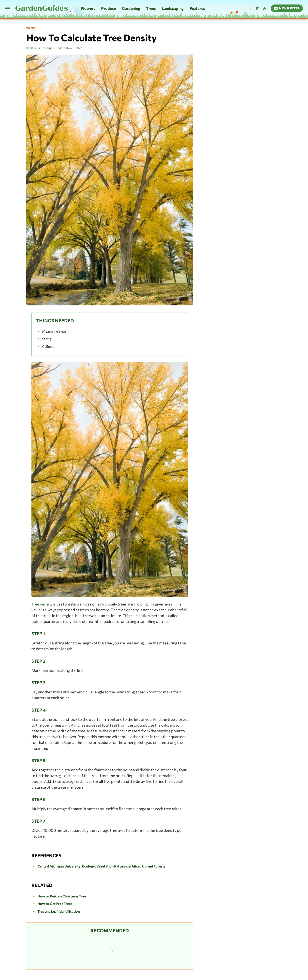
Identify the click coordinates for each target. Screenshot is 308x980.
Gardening (131, 8)
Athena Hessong (41, 48)
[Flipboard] (258, 8)
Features (197, 8)
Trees (151, 8)
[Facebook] (250, 8)
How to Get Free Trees (55, 904)
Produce (109, 8)
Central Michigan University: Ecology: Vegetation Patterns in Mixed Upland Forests (101, 866)
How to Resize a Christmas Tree (62, 896)
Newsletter (287, 8)
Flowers (88, 8)
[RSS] (265, 8)
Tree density (42, 604)
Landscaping (173, 8)
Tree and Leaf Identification (59, 911)
